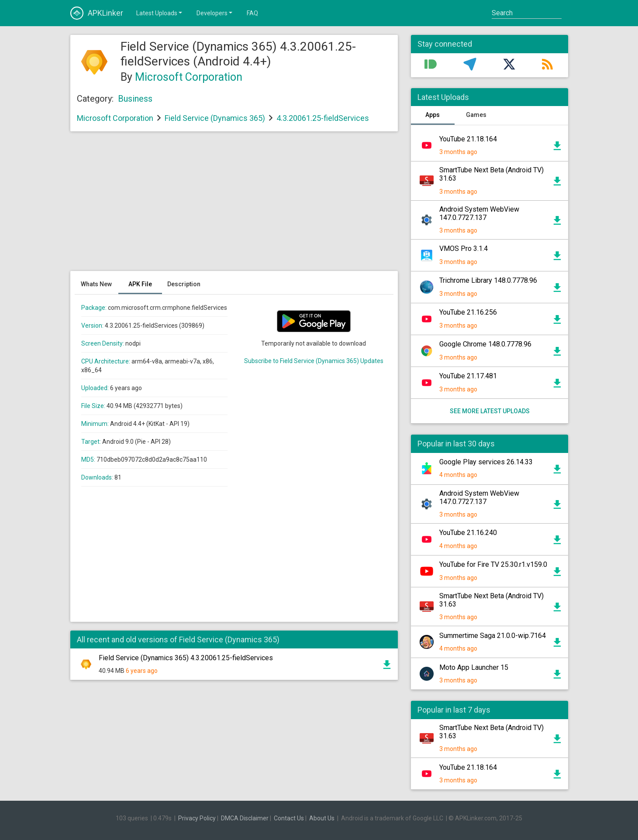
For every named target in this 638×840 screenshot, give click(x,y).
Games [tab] (476, 115)
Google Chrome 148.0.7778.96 (485, 344)
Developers (215, 13)
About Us (322, 818)
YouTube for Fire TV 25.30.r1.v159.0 (493, 564)
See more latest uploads (489, 411)
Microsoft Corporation (189, 77)
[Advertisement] (234, 206)
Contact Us (289, 818)
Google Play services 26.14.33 (486, 462)
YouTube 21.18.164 (468, 139)
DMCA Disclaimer (245, 818)
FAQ (252, 13)
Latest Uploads (160, 13)
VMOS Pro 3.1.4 (464, 249)
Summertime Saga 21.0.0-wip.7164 (493, 636)
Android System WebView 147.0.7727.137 (479, 213)
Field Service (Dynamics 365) (215, 118)
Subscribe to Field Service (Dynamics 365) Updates (314, 361)
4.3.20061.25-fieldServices (323, 118)
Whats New (96, 284)
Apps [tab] (433, 115)
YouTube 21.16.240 (468, 533)
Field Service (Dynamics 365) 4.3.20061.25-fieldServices (186, 658)
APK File (140, 284)
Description (184, 284)
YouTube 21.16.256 (468, 312)
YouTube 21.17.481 (468, 376)
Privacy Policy (197, 818)
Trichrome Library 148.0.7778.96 (488, 280)
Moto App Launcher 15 (474, 667)
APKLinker (97, 13)
